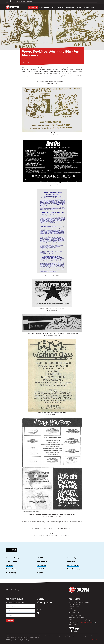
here (73, 620)
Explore (61, 7)
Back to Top (95, 640)
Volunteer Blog (11, 573)
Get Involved (70, 7)
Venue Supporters (74, 569)
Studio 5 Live (41, 569)
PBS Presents (41, 565)
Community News (74, 558)
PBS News (25, 60)
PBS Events (71, 562)
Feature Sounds (11, 562)
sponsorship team (59, 523)
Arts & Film (40, 558)
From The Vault (42, 562)
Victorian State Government (87, 622)
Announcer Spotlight (13, 558)
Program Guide (45, 7)
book (70, 528)
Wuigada (40, 573)
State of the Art (11, 569)
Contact (86, 7)
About (79, 7)
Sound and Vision (73, 565)
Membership (33, 7)
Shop (92, 7)
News (54, 7)
